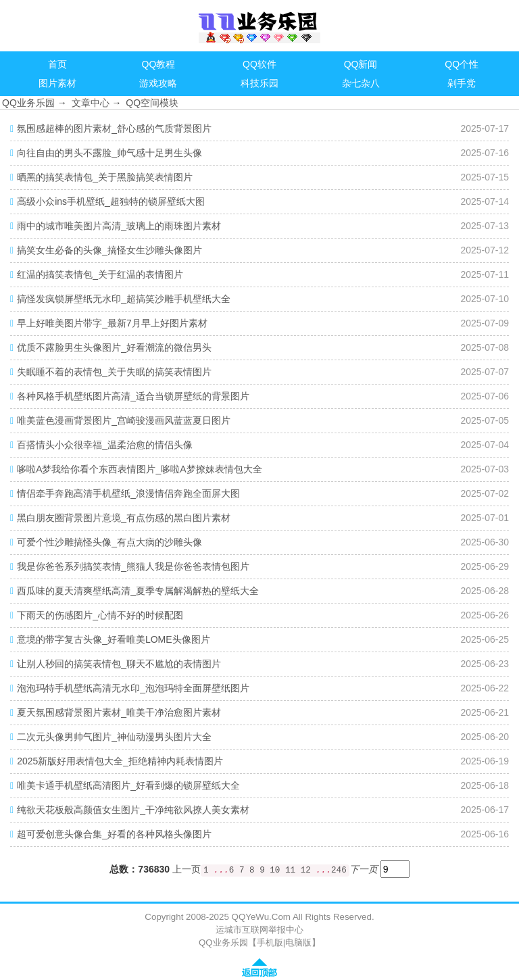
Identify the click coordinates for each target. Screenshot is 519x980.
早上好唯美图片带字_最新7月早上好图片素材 (112, 323)
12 (306, 871)
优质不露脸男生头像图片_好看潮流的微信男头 (114, 347)
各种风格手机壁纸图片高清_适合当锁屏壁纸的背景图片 (133, 396)
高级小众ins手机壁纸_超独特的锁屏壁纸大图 (111, 201)
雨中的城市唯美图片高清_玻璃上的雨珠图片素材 (119, 226)
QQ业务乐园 (28, 103)
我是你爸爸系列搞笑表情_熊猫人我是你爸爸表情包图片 (133, 566)
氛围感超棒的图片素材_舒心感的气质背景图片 (114, 128)
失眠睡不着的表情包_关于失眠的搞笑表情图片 (114, 372)
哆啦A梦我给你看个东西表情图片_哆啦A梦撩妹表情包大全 (139, 469)
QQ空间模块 (152, 103)
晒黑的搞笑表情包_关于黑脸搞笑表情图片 (105, 177)
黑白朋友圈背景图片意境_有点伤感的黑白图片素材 (124, 518)
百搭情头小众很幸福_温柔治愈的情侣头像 (105, 445)
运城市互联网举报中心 (259, 930)
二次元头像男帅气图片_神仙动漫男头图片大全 (114, 737)
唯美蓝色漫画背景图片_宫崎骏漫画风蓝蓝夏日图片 (124, 420)
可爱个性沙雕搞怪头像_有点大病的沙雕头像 (109, 542)
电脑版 (298, 942)
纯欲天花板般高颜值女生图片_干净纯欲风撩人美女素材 (133, 810)
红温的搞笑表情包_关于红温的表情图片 (100, 274)
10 (275, 871)
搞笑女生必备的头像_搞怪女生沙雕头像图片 (109, 250)
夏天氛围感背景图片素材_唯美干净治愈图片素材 (119, 712)
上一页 (187, 870)
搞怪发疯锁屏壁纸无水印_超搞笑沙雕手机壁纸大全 (124, 299)
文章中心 (91, 103)
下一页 (364, 869)
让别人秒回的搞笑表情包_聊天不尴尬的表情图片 (119, 664)
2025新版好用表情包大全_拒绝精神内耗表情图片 (120, 761)
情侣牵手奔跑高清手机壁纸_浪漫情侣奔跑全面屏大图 (128, 493)
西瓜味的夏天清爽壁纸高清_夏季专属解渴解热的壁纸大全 (138, 591)
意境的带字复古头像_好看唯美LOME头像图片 (113, 639)
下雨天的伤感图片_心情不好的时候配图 (100, 615)
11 (290, 871)
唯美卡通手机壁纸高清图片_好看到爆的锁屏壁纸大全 (128, 785)
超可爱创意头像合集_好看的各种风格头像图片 (114, 834)
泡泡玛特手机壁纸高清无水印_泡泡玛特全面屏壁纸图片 (133, 688)
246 (339, 871)
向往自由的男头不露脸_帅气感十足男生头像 (109, 153)
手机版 (270, 942)
